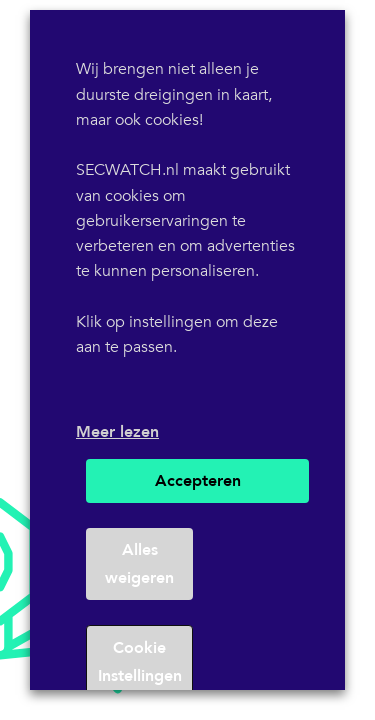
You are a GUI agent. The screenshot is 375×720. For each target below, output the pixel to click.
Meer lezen (117, 432)
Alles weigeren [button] (139, 564)
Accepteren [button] (198, 481)
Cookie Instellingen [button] (140, 662)
